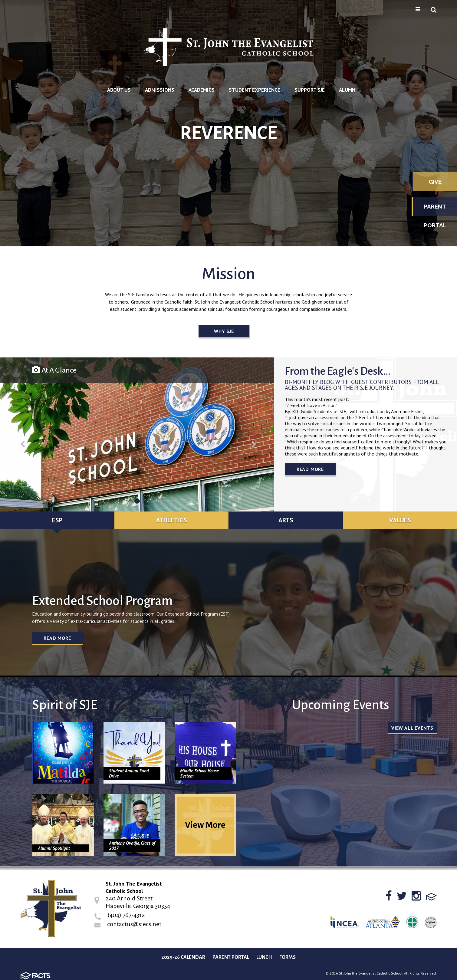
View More (205, 825)
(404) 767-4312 (126, 915)
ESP (57, 520)
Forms (288, 957)
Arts (286, 520)
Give (435, 182)
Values (400, 520)
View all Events (412, 728)
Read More (310, 469)
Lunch (264, 957)
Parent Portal (435, 209)
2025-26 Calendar (183, 957)
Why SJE (224, 331)
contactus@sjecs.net (134, 924)
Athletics (171, 520)
